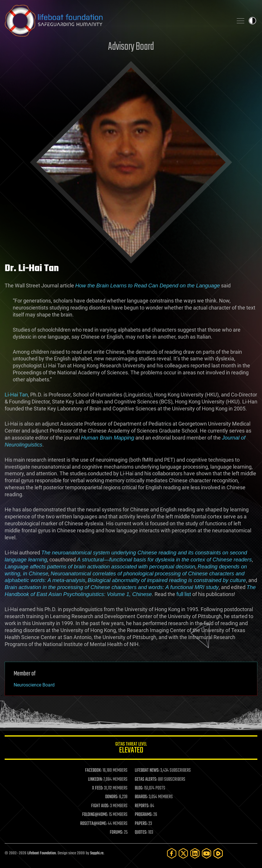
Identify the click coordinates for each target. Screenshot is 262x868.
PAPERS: (141, 824)
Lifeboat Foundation (42, 853)
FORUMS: (116, 833)
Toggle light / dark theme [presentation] (252, 21)
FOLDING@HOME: (95, 815)
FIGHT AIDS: (100, 806)
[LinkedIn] (195, 853)
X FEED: (98, 788)
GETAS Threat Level (131, 749)
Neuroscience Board (34, 685)
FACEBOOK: (93, 771)
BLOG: (139, 788)
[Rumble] (218, 853)
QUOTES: (141, 833)
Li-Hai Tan (16, 395)
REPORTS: (142, 806)
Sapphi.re (97, 853)
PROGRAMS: (144, 815)
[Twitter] (183, 853)
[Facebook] (172, 853)
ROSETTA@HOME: (94, 824)
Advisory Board (131, 47)
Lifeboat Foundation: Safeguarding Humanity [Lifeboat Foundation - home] (116, 21)
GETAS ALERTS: (146, 780)
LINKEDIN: (95, 780)
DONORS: (112, 797)
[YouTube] (207, 853)
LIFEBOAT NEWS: (147, 771)
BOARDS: (141, 797)
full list (184, 594)
